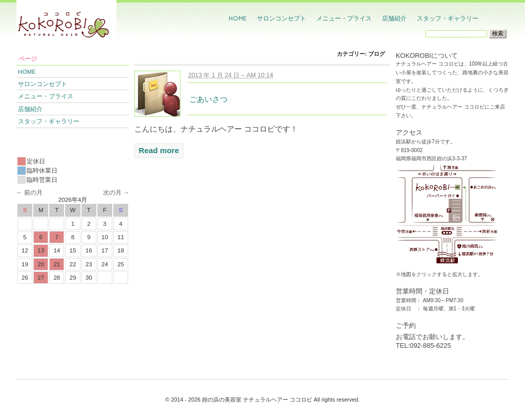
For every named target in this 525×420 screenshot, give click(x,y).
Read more (159, 150)
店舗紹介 (394, 18)
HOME (238, 18)
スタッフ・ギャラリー (448, 18)
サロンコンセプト (281, 18)
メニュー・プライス (344, 18)
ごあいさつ (208, 99)
